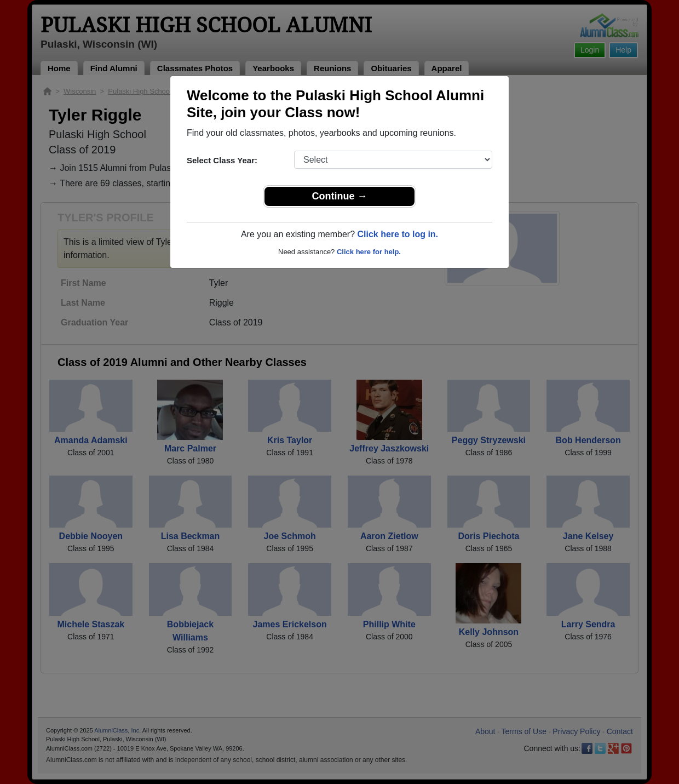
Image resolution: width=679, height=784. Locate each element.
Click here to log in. (398, 234)
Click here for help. (369, 252)
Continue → (340, 196)
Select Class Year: (222, 160)
